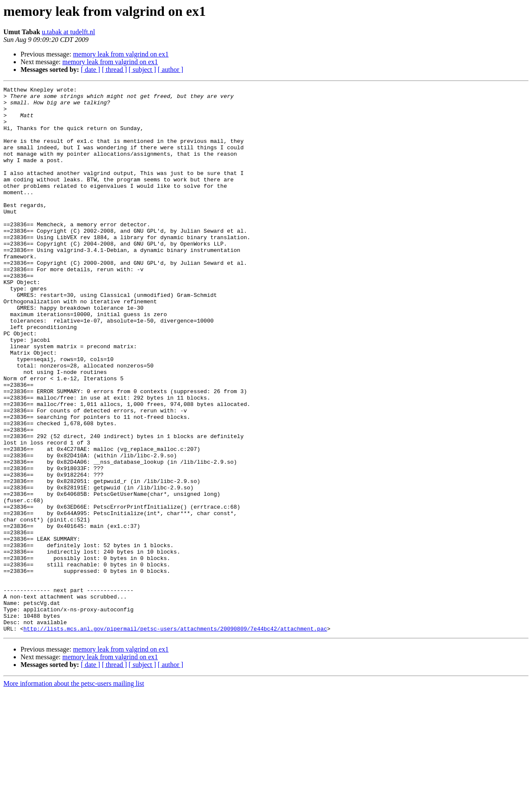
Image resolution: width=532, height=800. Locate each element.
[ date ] (90, 70)
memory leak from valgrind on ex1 (121, 54)
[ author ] (171, 70)
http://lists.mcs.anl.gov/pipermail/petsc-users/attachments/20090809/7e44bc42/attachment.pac (175, 738)
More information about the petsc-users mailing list (74, 793)
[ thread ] (114, 70)
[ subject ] (142, 70)
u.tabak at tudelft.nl (68, 32)
